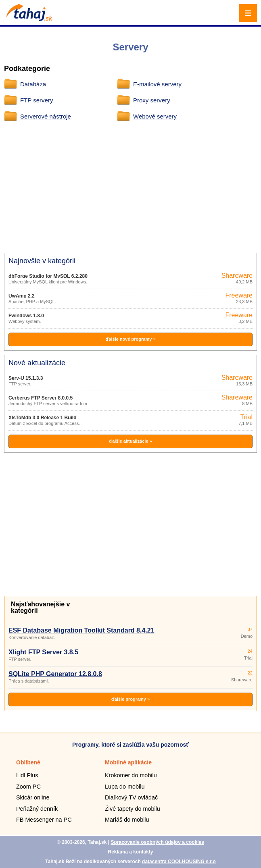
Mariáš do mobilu (127, 820)
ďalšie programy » (130, 699)
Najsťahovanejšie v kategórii (40, 607)
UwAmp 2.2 (22, 296)
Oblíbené (28, 762)
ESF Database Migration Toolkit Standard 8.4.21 (81, 630)
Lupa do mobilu (125, 787)
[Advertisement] (134, 186)
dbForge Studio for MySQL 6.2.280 (48, 276)
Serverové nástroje (46, 116)
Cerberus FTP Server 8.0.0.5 (41, 398)
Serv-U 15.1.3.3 (26, 378)
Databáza (33, 84)
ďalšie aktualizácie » (130, 441)
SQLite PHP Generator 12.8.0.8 (55, 674)
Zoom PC (28, 787)
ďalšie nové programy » (130, 339)
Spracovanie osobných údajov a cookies (157, 842)
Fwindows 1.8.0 (26, 316)
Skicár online (33, 797)
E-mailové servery (157, 84)
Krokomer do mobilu (131, 775)
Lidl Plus (27, 775)
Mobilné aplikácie (128, 762)
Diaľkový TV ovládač (131, 797)
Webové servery (155, 116)
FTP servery (37, 100)
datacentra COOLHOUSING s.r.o (179, 862)
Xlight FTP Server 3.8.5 (43, 652)
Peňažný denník (37, 809)
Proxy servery (152, 100)
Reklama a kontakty (130, 852)
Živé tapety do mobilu (133, 809)
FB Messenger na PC (44, 820)
